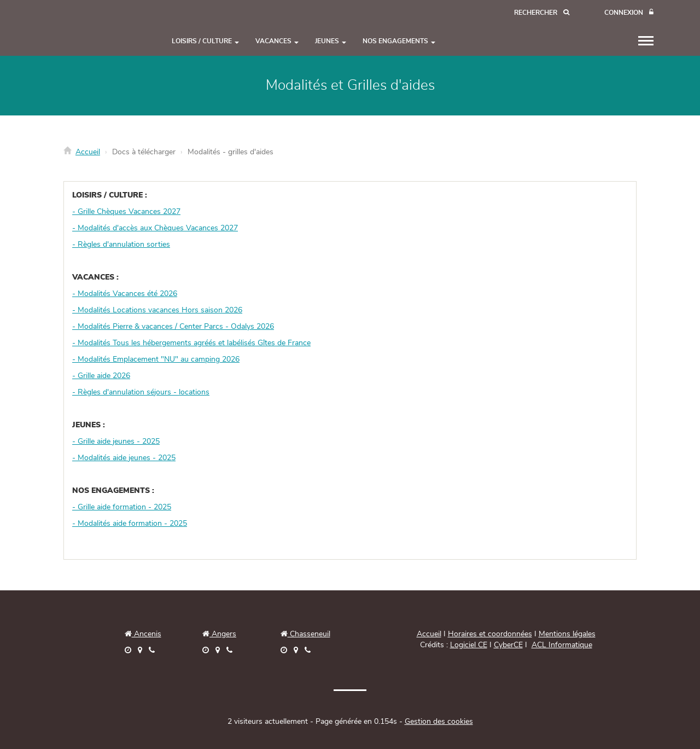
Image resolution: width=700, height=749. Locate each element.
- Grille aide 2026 (101, 376)
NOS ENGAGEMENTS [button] (399, 41)
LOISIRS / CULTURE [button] (205, 41)
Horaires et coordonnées (490, 634)
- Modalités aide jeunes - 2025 (124, 458)
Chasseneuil (305, 634)
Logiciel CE (469, 645)
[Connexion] (629, 13)
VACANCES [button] (277, 41)
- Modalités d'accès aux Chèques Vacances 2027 (155, 228)
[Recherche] (542, 13)
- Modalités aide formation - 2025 (130, 524)
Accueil (88, 152)
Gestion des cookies (439, 722)
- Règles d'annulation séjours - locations (141, 392)
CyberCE (508, 645)
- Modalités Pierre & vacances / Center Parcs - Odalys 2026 (173, 327)
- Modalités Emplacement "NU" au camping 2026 (156, 359)
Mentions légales (567, 634)
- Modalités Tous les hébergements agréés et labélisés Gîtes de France (191, 343)
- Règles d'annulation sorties (121, 245)
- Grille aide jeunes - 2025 (116, 442)
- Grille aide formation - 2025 (122, 507)
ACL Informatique (562, 645)
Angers (223, 634)
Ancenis (143, 634)
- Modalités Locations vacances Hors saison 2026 (157, 310)
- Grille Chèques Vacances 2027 (126, 212)
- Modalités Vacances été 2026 (125, 294)
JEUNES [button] (331, 41)
